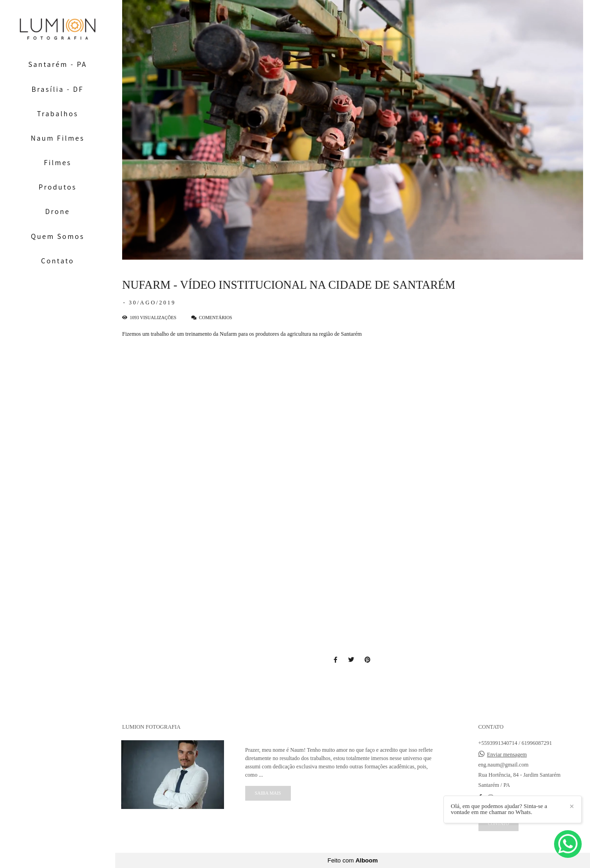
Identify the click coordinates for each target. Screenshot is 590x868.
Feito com (352, 860)
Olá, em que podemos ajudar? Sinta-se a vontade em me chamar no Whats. (499, 809)
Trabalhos (58, 114)
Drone (58, 211)
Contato (58, 261)
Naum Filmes (58, 138)
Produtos (58, 187)
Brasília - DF (58, 89)
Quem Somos (58, 236)
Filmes (58, 163)
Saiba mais (268, 793)
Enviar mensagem (507, 755)
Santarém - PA (58, 64)
